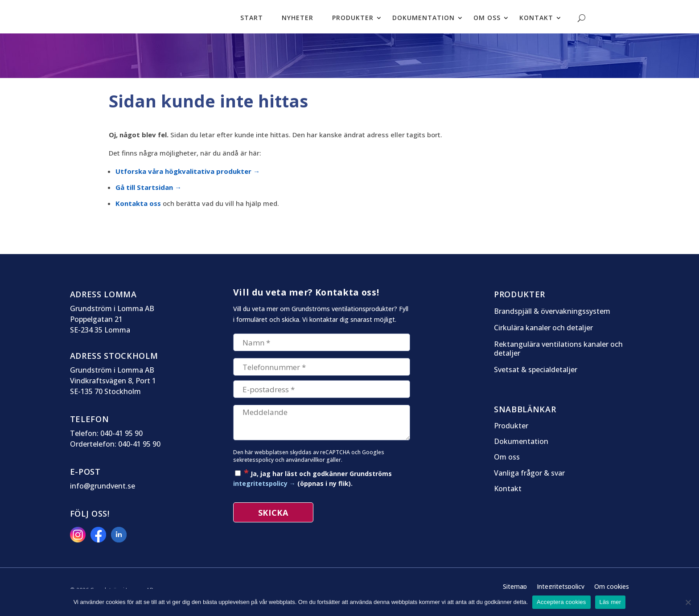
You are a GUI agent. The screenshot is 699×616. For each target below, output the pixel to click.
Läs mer (611, 602)
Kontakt (536, 19)
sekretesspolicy (253, 464)
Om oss (487, 19)
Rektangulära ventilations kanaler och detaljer (558, 353)
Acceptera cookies (561, 602)
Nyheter (298, 19)
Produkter (353, 19)
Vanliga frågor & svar (529, 478)
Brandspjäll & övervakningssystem (552, 316)
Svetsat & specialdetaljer (536, 374)
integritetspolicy (260, 488)
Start (252, 19)
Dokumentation (424, 19)
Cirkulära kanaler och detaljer (543, 332)
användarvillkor (305, 464)
